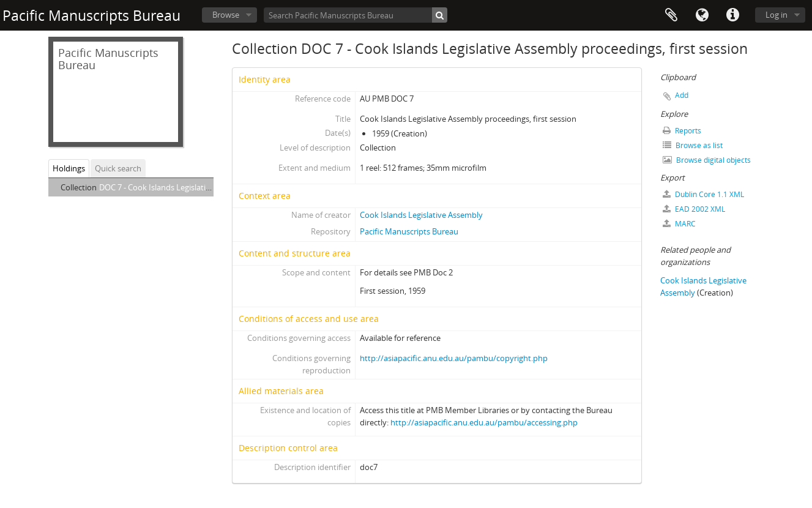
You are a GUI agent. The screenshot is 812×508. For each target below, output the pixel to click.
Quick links (732, 15)
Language (702, 15)
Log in (777, 15)
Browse (226, 15)
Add (682, 95)
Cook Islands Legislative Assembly (421, 215)
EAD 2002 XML (694, 209)
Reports (682, 131)
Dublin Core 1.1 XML (703, 194)
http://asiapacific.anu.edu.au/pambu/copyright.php (454, 358)
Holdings (69, 168)
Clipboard (671, 15)
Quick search (118, 168)
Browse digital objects (707, 160)
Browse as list (693, 145)
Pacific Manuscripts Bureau (409, 231)
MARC (679, 224)
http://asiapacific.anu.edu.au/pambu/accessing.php (484, 422)
